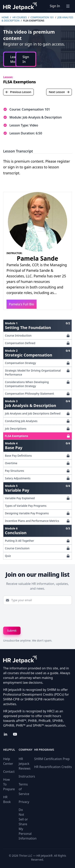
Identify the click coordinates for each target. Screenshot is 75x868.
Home (5, 17)
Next (59, 92)
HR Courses (20, 17)
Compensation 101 (42, 17)
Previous (18, 92)
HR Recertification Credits (53, 767)
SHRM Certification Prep (52, 759)
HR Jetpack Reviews (25, 764)
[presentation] (33, 616)
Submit (12, 631)
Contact (9, 772)
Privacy (24, 802)
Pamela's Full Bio (22, 304)
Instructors (27, 776)
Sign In (55, 6)
